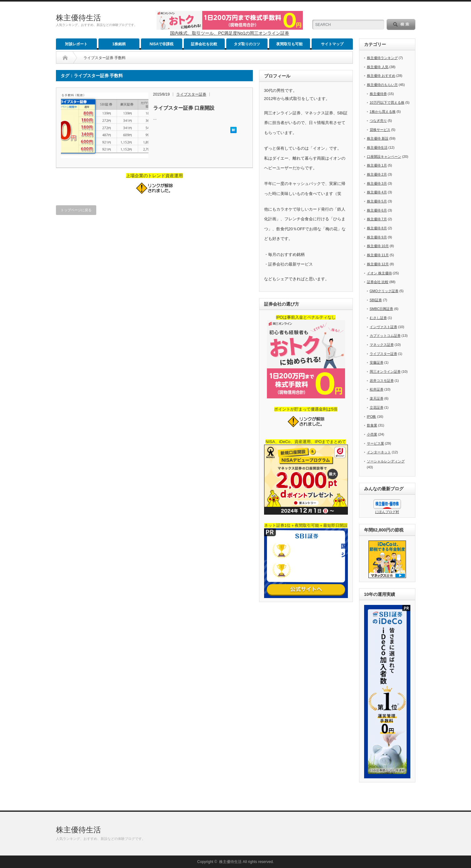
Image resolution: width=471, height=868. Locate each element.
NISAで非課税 (162, 44)
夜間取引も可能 (289, 44)
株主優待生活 (78, 18)
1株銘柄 (119, 44)
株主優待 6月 (377, 210)
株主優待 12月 (378, 264)
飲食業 (372, 425)
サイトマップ (332, 44)
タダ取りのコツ (247, 44)
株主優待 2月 (377, 174)
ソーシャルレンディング (386, 461)
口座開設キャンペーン (384, 157)
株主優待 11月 (378, 255)
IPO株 (372, 417)
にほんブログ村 (387, 512)
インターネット (379, 452)
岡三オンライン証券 (385, 372)
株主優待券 (378, 94)
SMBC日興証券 (382, 309)
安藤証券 (377, 362)
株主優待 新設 (378, 138)
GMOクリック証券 (384, 291)
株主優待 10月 (378, 246)
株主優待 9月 (377, 237)
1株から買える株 (383, 112)
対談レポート (76, 44)
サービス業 (376, 443)
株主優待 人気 (378, 67)
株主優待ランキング (382, 58)
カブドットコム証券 (385, 336)
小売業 (372, 434)
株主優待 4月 (377, 192)
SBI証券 (376, 300)
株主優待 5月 (377, 201)
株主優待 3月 (377, 183)
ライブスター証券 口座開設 (184, 108)
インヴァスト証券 (383, 327)
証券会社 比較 (378, 282)
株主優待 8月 (377, 228)
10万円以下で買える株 (387, 102)
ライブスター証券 (191, 94)
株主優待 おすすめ (381, 76)
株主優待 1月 (377, 165)
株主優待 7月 (377, 219)
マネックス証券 (382, 345)
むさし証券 (378, 318)
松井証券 (377, 389)
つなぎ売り (378, 121)
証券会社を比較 (204, 44)
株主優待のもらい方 (382, 85)
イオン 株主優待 (379, 273)
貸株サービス (380, 130)
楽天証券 (377, 398)
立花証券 (377, 407)
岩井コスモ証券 (382, 381)
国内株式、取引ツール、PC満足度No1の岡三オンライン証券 (230, 33)
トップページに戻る (76, 210)
